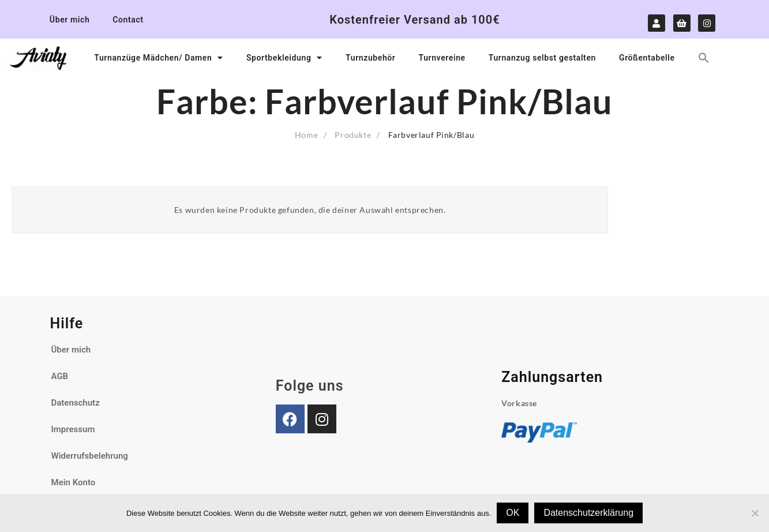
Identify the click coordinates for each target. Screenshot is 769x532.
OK (513, 513)
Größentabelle (647, 58)
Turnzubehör (370, 58)
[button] (704, 58)
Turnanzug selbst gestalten (542, 58)
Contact (128, 20)
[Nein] (755, 513)
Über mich (70, 20)
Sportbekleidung (284, 58)
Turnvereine (442, 58)
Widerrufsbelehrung (90, 456)
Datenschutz (76, 403)
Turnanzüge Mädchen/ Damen (159, 58)
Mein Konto (74, 482)
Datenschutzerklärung (588, 513)
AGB (60, 376)
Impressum (73, 429)
